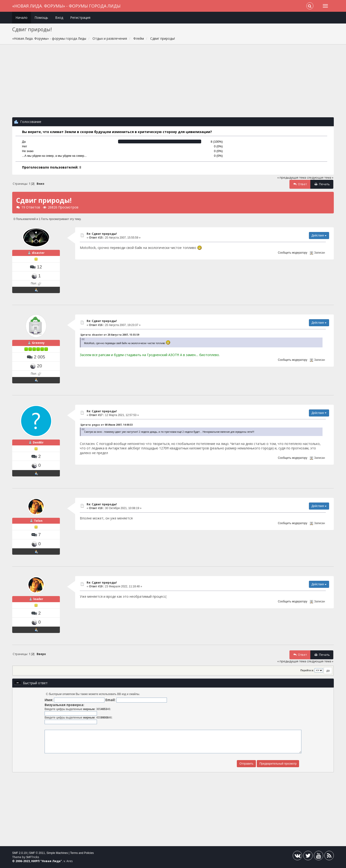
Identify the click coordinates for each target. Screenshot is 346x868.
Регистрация (80, 18)
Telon (38, 521)
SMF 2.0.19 (19, 853)
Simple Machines (57, 853)
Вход (59, 18)
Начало (21, 18)
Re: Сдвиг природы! (102, 234)
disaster (38, 253)
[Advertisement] (173, 83)
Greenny (38, 343)
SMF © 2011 (37, 853)
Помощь (41, 18)
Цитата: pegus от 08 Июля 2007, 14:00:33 (107, 425)
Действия (319, 236)
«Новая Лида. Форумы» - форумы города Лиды (66, 6)
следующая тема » (320, 178)
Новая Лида (51, 861)
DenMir (38, 442)
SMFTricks (33, 857)
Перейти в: (307, 670)
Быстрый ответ (35, 683)
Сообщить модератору (293, 253)
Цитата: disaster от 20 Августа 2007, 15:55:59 (110, 335)
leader (38, 599)
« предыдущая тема (292, 178)
